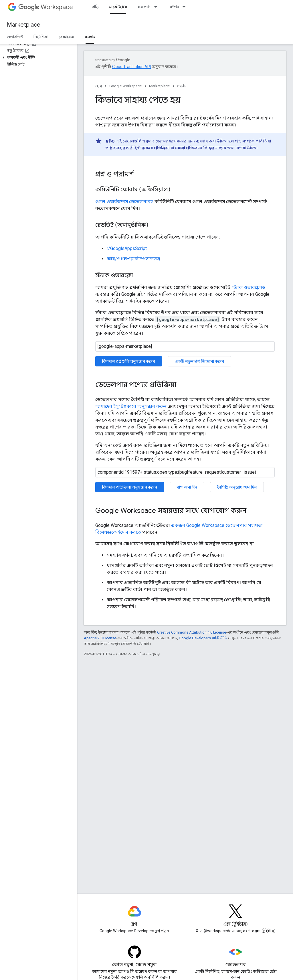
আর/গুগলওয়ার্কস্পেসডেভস (133, 259)
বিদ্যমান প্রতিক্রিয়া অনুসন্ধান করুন (130, 487)
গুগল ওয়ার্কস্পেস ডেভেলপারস (124, 202)
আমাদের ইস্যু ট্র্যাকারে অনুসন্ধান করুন (131, 406)
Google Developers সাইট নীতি (203, 638)
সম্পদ (174, 7)
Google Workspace (125, 86)
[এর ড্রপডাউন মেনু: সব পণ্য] (157, 7)
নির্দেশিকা (41, 37)
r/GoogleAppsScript (127, 248)
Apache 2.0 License (100, 638)
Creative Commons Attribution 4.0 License (192, 632)
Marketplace (24, 25)
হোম (99, 86)
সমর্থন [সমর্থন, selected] (90, 37)
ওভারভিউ (15, 37)
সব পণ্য (144, 7)
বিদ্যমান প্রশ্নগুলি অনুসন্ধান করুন (129, 361)
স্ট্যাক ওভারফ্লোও (249, 287)
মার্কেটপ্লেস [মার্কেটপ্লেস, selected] (118, 7)
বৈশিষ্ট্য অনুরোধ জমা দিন (237, 487)
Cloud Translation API (131, 67)
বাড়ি (95, 7)
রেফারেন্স (66, 37)
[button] (37, 57)
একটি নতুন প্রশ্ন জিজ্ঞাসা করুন (199, 361)
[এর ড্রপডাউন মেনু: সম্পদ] (186, 7)
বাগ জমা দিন (187, 487)
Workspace (46, 7)
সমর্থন (182, 86)
